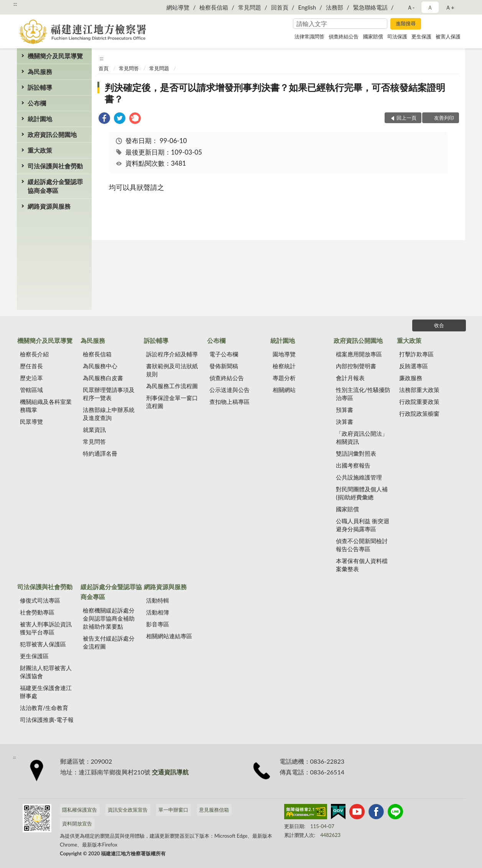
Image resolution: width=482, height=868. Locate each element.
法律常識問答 (309, 36)
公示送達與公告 (229, 390)
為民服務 (40, 72)
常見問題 (250, 7)
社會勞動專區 (37, 612)
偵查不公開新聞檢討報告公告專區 (362, 545)
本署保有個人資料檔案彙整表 (362, 565)
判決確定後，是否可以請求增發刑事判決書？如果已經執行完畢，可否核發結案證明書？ (275, 93)
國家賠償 (373, 36)
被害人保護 (448, 36)
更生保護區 (34, 656)
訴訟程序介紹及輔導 (172, 354)
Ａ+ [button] (450, 7)
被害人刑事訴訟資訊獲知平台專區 (46, 628)
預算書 (345, 410)
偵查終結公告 (344, 36)
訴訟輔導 (40, 87)
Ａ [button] (430, 7)
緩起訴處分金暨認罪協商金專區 (55, 186)
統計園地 (40, 119)
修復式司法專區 (40, 600)
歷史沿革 (31, 378)
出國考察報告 (353, 465)
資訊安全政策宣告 (128, 810)
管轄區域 (31, 390)
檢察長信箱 (214, 7)
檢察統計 (284, 366)
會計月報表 (350, 378)
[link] (104, 119)
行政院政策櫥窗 (419, 413)
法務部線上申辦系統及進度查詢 (109, 414)
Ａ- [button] (411, 7)
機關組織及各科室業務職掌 (46, 406)
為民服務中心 (100, 366)
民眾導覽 (31, 422)
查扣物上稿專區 (229, 402)
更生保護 (421, 36)
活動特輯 (158, 600)
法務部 (335, 7)
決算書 (345, 422)
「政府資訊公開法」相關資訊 (362, 437)
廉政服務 (411, 378)
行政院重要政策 (419, 402)
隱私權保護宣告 (80, 810)
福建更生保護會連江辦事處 (46, 692)
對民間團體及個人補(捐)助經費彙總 (362, 493)
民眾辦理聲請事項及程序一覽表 (109, 394)
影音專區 (158, 624)
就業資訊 (94, 430)
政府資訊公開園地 (52, 134)
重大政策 (40, 150)
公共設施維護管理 (359, 477)
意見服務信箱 (214, 810)
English (307, 7)
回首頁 (280, 7)
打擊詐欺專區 (416, 354)
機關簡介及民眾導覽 (55, 56)
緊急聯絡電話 (370, 7)
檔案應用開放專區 (359, 354)
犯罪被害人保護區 (43, 644)
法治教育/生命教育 (44, 708)
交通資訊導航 (170, 772)
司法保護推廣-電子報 (47, 720)
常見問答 (129, 68)
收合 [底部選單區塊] (439, 325)
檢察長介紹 (34, 354)
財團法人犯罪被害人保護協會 (46, 672)
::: (15, 4)
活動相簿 (158, 612)
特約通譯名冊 (100, 453)
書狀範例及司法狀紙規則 (172, 370)
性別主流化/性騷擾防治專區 (363, 394)
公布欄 (37, 103)
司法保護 (397, 36)
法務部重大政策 (419, 390)
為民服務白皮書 (103, 378)
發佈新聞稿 (224, 366)
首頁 (104, 68)
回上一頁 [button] (406, 118)
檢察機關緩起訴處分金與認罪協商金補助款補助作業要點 (109, 618)
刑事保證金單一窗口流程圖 (172, 402)
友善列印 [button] (444, 118)
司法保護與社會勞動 (55, 166)
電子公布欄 (224, 354)
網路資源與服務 (49, 206)
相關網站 (284, 390)
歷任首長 (31, 366)
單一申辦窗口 (173, 810)
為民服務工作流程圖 (172, 386)
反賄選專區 (414, 366)
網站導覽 (178, 7)
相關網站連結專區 (169, 636)
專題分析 (284, 378)
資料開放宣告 (77, 824)
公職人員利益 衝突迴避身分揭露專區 (363, 525)
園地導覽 (284, 354)
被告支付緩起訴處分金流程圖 (109, 642)
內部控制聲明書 (356, 366)
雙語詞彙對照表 (356, 453)
